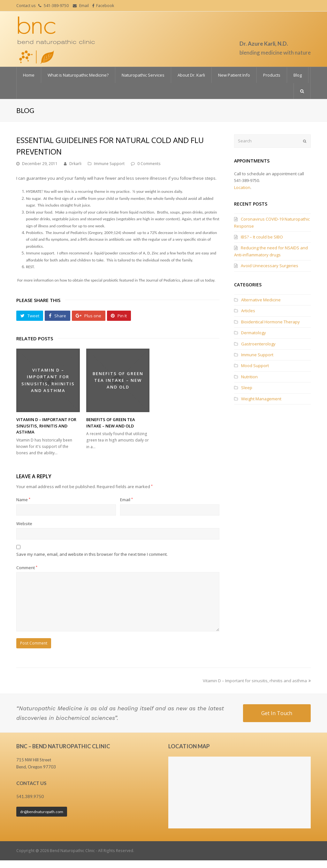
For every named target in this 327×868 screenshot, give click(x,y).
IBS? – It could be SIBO (262, 237)
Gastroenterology (258, 344)
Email (84, 6)
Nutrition (249, 377)
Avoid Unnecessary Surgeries (270, 266)
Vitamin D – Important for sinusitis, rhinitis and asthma (46, 426)
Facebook (105, 6)
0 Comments (149, 164)
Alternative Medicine (261, 300)
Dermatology (254, 333)
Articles (248, 311)
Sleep (247, 388)
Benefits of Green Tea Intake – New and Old (111, 423)
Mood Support (255, 366)
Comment (27, 568)
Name (23, 500)
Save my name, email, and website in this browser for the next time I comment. (92, 554)
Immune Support (109, 164)
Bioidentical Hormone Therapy (270, 322)
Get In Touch (277, 713)
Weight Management (261, 399)
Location (242, 187)
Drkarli (75, 164)
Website (24, 524)
